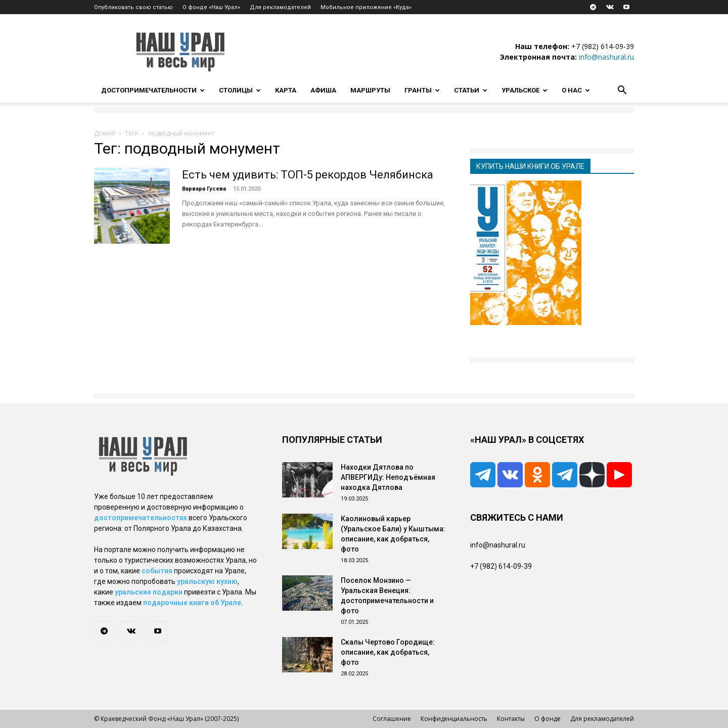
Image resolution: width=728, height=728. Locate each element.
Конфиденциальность (454, 719)
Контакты (511, 719)
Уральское (525, 90)
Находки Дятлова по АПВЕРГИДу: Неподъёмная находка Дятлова (388, 477)
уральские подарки (149, 592)
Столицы (240, 90)
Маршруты (370, 90)
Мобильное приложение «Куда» (366, 7)
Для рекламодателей (280, 7)
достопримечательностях (141, 518)
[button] (622, 91)
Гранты (422, 90)
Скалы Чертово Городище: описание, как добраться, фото (388, 652)
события (157, 571)
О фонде (548, 719)
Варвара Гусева (204, 189)
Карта (286, 90)
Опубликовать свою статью (133, 7)
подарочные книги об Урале (192, 603)
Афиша (323, 90)
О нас (576, 90)
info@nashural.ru (606, 57)
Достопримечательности (153, 90)
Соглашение (392, 719)
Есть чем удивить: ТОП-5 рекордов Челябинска (308, 175)
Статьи (471, 90)
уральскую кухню (207, 581)
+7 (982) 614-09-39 (603, 46)
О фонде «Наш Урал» (211, 7)
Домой (105, 133)
